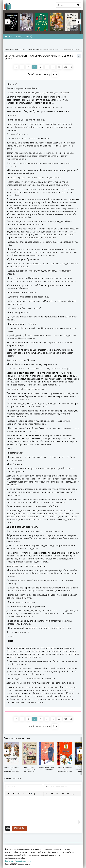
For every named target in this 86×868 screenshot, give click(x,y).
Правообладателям (23, 861)
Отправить (19, 828)
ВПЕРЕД (68, 67)
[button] (8, 794)
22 (59, 67)
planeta (10, 6)
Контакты (9, 861)
